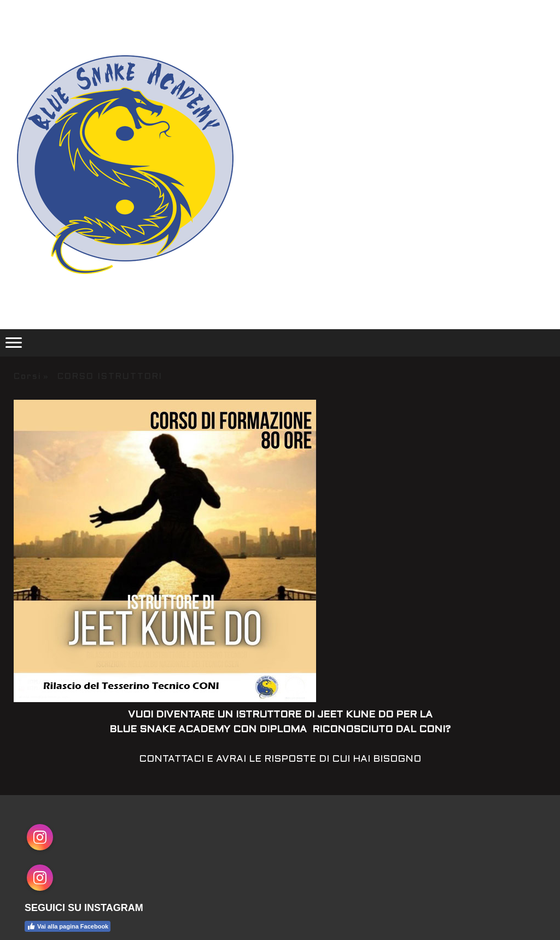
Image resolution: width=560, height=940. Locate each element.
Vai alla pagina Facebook (68, 926)
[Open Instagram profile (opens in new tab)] (40, 837)
